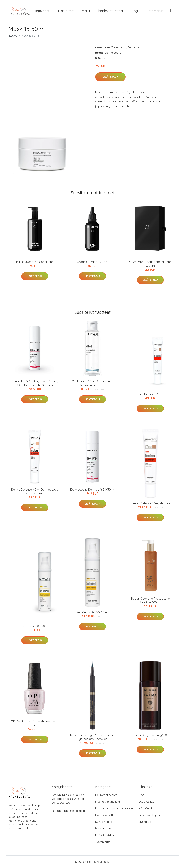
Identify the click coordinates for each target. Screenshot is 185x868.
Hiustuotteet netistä (107, 802)
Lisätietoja (110, 77)
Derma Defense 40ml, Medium (150, 503)
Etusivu (13, 36)
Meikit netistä (103, 828)
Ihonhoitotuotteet (110, 11)
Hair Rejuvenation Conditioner (35, 262)
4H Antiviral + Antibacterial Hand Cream (150, 264)
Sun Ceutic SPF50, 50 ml (92, 612)
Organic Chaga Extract (92, 262)
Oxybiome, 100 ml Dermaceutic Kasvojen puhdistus (92, 383)
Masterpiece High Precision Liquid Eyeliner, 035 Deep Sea (92, 737)
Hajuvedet (42, 11)
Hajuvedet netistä (106, 795)
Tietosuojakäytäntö (151, 815)
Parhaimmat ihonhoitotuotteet (114, 808)
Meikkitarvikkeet (106, 835)
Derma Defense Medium (150, 394)
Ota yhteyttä (146, 802)
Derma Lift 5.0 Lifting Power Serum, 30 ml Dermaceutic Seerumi (35, 383)
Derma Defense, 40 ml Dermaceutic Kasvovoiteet (35, 491)
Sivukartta (145, 822)
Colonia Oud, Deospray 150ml (150, 735)
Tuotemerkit (154, 11)
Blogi (134, 11)
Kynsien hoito (104, 822)
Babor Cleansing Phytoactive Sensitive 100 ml (150, 600)
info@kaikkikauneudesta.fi (68, 811)
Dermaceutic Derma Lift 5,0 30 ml (92, 490)
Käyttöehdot (147, 808)
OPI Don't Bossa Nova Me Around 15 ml (35, 723)
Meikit (86, 11)
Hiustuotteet (65, 11)
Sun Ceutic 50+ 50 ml (35, 626)
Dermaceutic (136, 47)
